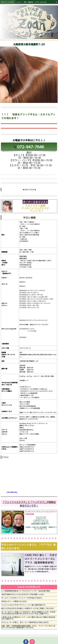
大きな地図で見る (12, 492)
